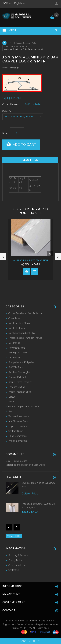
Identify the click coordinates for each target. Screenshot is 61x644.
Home (4, 43)
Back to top (31, 641)
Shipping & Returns (18, 555)
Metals (12, 402)
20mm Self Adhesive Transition (30, 260)
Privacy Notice (15, 560)
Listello (12, 397)
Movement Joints (17, 348)
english (19, 3)
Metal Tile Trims (16, 328)
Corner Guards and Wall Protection (25, 313)
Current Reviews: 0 (12, 104)
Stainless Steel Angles (19, 372)
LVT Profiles (14, 343)
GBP (7, 3)
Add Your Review (33, 104)
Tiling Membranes (17, 436)
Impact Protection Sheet (20, 392)
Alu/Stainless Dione (18, 421)
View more (14, 536)
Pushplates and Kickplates (21, 362)
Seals (11, 412)
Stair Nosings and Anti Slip (22, 333)
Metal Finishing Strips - (17, 461)
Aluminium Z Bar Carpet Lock (16, 46)
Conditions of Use (17, 565)
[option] (30, 83)
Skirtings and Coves (18, 353)
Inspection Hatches (18, 426)
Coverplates (14, 318)
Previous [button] (3, 257)
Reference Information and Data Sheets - (26, 465)
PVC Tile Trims (16, 367)
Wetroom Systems (18, 441)
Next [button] (58, 257)
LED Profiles (14, 358)
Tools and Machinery (19, 416)
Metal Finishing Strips (19, 323)
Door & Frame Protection (20, 382)
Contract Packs (16, 431)
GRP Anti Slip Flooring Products (24, 407)
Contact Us (14, 570)
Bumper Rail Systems (19, 377)
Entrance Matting (17, 387)
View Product (27, 271)
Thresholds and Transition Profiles (23, 43)
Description (30, 160)
